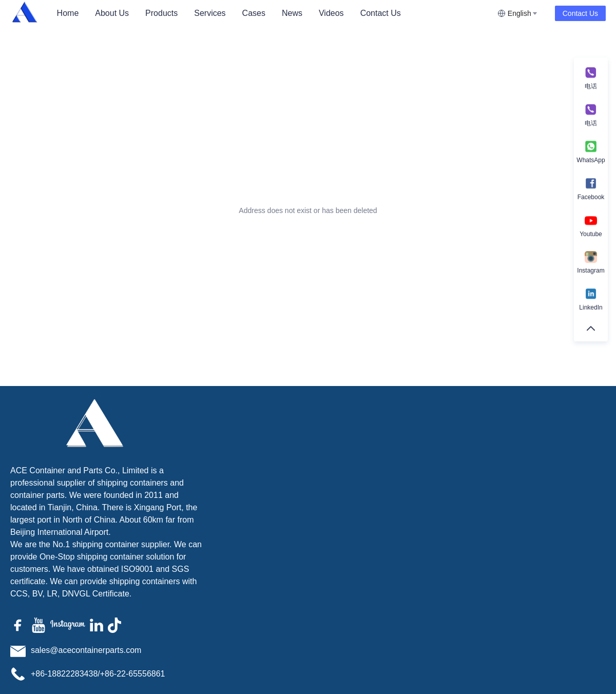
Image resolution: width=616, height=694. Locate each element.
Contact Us (381, 13)
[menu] (273, 13)
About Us (112, 13)
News (292, 13)
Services (210, 13)
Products (161, 13)
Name (428, 452)
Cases (254, 13)
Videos (331, 13)
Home (68, 13)
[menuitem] (68, 13)
